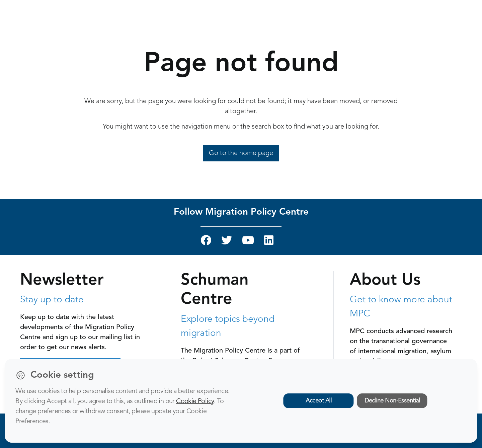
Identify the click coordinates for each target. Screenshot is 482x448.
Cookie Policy (195, 401)
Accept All (318, 401)
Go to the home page (241, 153)
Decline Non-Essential (392, 401)
